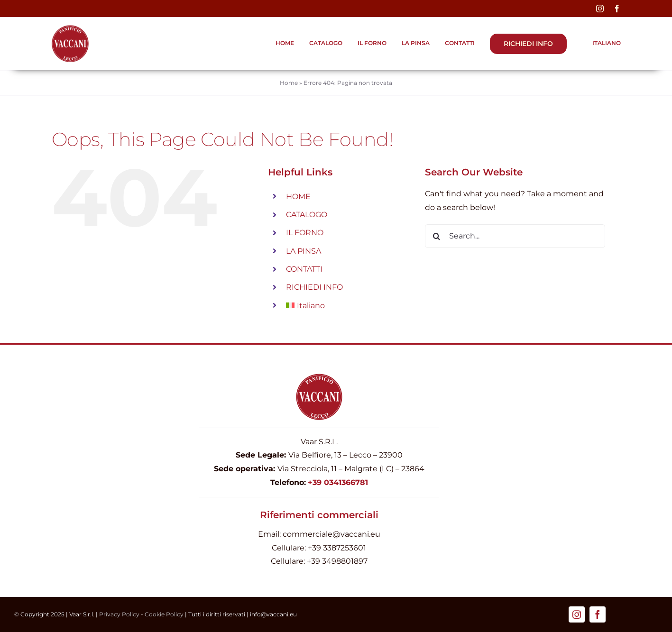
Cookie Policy (164, 614)
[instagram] (600, 9)
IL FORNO (305, 233)
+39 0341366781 (338, 482)
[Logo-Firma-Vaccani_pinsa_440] (70, 28)
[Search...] (515, 236)
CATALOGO (307, 215)
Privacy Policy (119, 614)
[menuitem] (601, 44)
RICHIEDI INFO (314, 287)
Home (289, 83)
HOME (298, 197)
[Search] (437, 236)
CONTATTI (304, 269)
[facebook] (617, 9)
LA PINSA (304, 251)
